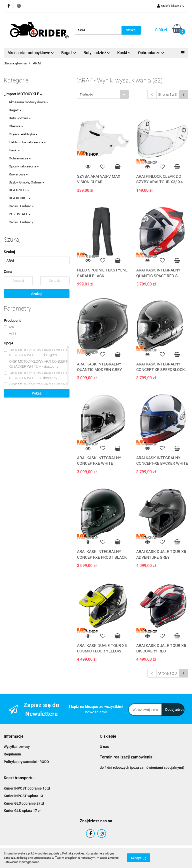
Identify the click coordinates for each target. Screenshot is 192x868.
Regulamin (12, 754)
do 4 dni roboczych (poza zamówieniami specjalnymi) (142, 767)
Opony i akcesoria (24, 166)
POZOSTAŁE (20, 214)
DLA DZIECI (19, 190)
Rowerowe (18, 174)
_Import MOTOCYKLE (23, 94)
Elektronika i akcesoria (27, 142)
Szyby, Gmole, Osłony (27, 182)
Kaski (124, 53)
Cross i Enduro (21, 206)
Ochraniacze (151, 53)
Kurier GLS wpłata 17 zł (22, 811)
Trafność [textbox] (86, 94)
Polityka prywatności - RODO (26, 762)
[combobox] (103, 94)
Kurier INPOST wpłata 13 (23, 796)
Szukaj (36, 294)
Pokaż (37, 393)
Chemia (16, 126)
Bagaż (69, 53)
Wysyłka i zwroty (17, 747)
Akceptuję (138, 858)
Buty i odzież (97, 53)
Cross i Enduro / (21, 222)
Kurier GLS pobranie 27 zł (24, 803)
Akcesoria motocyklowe (31, 53)
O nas (104, 747)
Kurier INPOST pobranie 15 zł (27, 788)
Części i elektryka (23, 134)
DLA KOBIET (20, 198)
